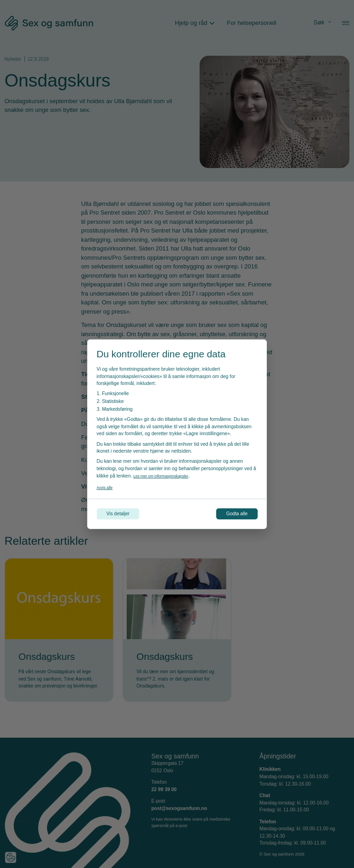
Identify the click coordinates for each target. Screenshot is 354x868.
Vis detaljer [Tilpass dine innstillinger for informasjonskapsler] (124, 514)
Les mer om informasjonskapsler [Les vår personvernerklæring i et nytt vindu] (168, 474)
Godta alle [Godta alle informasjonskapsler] (231, 514)
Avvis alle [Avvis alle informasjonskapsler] (107, 486)
